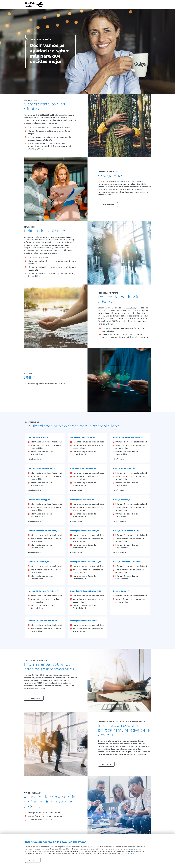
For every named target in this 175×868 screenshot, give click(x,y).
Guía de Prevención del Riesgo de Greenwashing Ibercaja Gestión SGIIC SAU (50, 138)
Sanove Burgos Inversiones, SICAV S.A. (45, 816)
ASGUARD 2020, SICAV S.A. (40, 820)
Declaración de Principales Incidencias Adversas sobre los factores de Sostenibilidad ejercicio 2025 (125, 336)
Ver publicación (108, 205)
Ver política (106, 764)
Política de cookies (128, 853)
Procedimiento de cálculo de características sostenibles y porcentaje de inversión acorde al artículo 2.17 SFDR (49, 146)
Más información (35, 459)
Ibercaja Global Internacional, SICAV (44, 812)
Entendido (33, 860)
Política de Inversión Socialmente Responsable (49, 127)
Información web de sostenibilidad (46, 442)
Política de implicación (38, 257)
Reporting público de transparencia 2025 (46, 383)
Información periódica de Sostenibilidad (42, 453)
